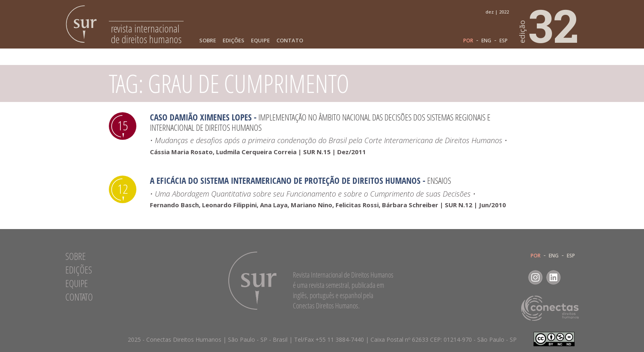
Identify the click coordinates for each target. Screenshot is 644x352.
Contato (290, 41)
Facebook (517, 277)
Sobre (208, 41)
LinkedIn (553, 277)
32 (549, 25)
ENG (486, 41)
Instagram (535, 277)
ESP (504, 41)
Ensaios (439, 181)
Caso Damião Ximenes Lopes (201, 117)
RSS (572, 277)
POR (468, 41)
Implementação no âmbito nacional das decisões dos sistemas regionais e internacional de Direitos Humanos (320, 122)
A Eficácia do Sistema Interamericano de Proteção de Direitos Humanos (285, 181)
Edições (233, 41)
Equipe (260, 41)
